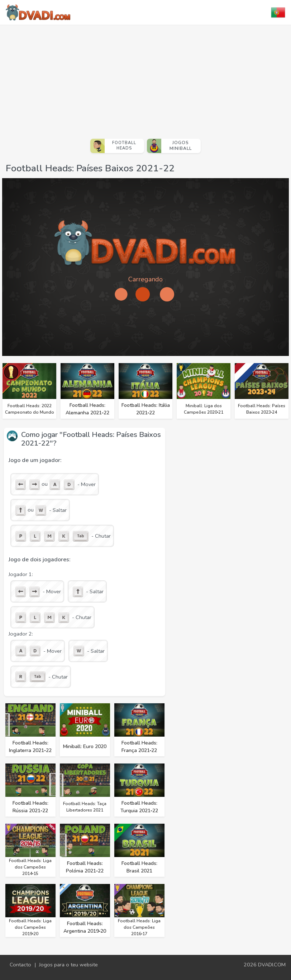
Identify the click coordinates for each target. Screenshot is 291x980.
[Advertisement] (146, 79)
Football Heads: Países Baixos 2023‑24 (262, 409)
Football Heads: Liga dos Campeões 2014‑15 (30, 867)
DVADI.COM (272, 965)
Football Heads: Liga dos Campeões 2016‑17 (139, 927)
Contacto (20, 965)
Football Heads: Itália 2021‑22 (146, 409)
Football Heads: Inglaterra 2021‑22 (30, 747)
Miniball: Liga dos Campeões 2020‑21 (204, 409)
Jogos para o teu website (68, 965)
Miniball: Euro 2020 (85, 746)
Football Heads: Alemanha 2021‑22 (87, 409)
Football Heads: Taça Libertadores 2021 (85, 807)
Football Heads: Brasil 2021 (139, 867)
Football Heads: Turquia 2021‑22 (139, 807)
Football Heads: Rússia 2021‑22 (30, 807)
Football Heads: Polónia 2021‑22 (85, 867)
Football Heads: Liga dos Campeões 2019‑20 (30, 927)
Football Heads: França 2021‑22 (139, 747)
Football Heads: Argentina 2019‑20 (85, 927)
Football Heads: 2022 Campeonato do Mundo (30, 409)
